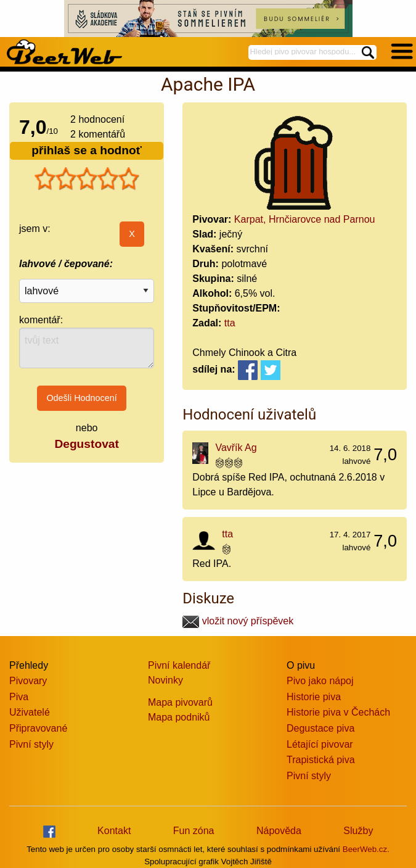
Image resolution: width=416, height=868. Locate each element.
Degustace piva (320, 728)
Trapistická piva (321, 760)
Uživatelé (30, 712)
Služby (358, 831)
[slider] (87, 179)
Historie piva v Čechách (338, 712)
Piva (19, 697)
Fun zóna (194, 831)
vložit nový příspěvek (238, 621)
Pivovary (28, 681)
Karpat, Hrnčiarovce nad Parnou (305, 219)
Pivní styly (31, 744)
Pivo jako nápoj (320, 681)
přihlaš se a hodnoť (87, 150)
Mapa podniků (179, 717)
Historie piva (314, 697)
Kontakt (114, 831)
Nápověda (279, 831)
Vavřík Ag (236, 448)
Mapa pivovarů (180, 702)
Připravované (38, 728)
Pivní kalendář (179, 665)
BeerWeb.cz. (366, 849)
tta (230, 323)
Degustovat (86, 444)
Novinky (165, 680)
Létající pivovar (320, 744)
